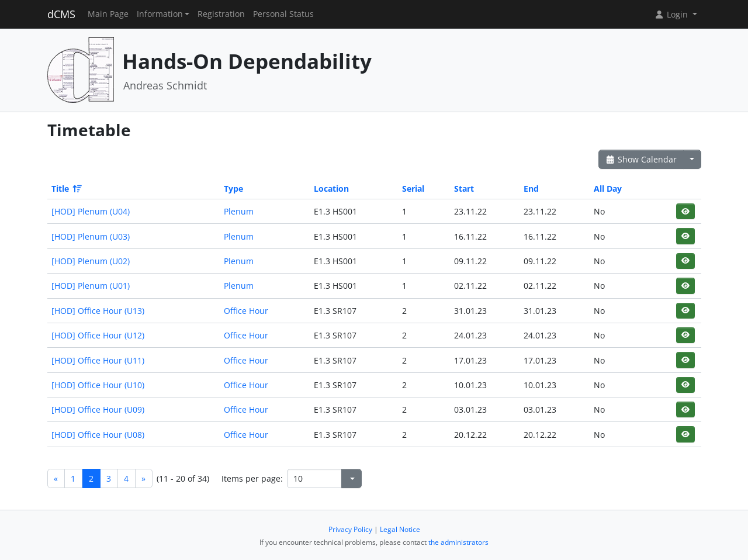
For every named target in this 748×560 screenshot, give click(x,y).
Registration (221, 14)
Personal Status (283, 14)
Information (160, 14)
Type (233, 189)
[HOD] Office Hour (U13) (98, 311)
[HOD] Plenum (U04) (91, 211)
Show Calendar (641, 159)
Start (464, 189)
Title (66, 189)
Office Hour (246, 311)
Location (331, 189)
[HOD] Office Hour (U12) (98, 335)
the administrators (458, 542)
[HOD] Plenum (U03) (91, 236)
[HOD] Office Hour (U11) (98, 360)
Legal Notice (400, 529)
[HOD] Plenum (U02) (91, 261)
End (531, 189)
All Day (608, 189)
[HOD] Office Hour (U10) (98, 385)
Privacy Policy (350, 529)
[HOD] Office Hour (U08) (98, 435)
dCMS (61, 14)
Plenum (239, 211)
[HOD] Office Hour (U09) (98, 409)
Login (672, 14)
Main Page (108, 14)
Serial (413, 189)
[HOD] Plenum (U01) (91, 286)
